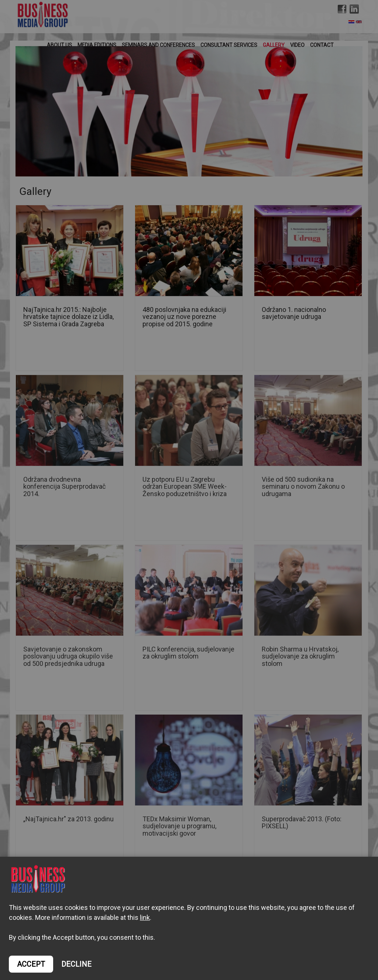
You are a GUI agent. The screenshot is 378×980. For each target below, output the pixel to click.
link (145, 917)
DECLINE (76, 964)
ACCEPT (31, 964)
